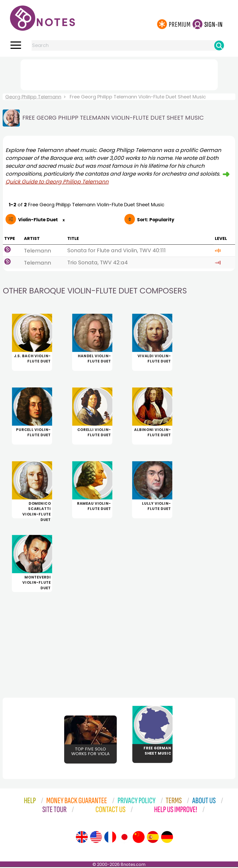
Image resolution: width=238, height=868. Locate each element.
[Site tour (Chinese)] (139, 838)
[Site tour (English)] (82, 838)
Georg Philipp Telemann (33, 97)
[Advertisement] (119, 74)
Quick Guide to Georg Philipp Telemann (57, 182)
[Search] (219, 45)
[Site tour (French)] (110, 838)
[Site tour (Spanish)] (153, 838)
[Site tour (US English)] (96, 838)
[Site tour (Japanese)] (124, 838)
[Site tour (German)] (167, 838)
